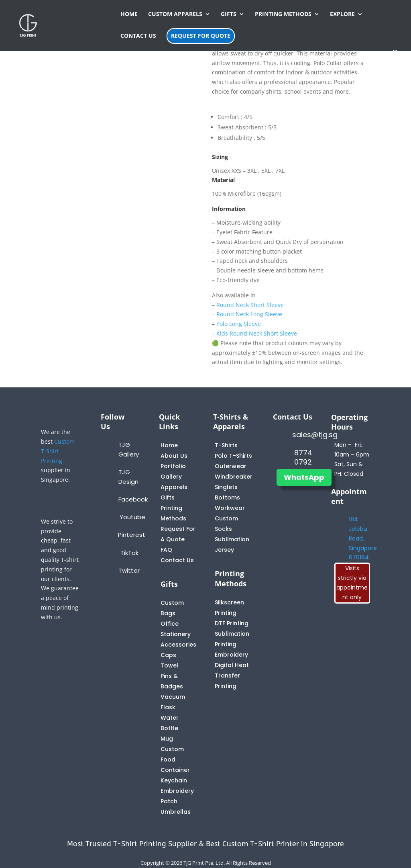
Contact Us (177, 560)
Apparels (174, 487)
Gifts (168, 497)
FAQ (166, 550)
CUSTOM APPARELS (175, 14)
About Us (174, 456)
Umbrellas (176, 812)
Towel (169, 665)
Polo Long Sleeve (239, 324)
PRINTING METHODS (283, 14)
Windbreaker (234, 477)
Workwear (230, 508)
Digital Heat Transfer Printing (232, 676)
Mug (167, 739)
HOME (129, 14)
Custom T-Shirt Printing (58, 451)
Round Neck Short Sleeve (250, 305)
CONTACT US (138, 36)
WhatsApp (304, 477)
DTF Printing (232, 623)
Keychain (174, 780)
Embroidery (231, 655)
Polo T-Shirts (233, 456)
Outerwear (231, 466)
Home (169, 445)
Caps (168, 655)
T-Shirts (226, 445)
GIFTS (229, 14)
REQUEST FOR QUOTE (201, 36)
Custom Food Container (175, 759)
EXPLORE (342, 14)
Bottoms (227, 497)
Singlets (226, 487)
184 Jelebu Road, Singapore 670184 (363, 538)
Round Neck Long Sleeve (249, 314)
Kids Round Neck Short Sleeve (257, 333)
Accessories (178, 645)
